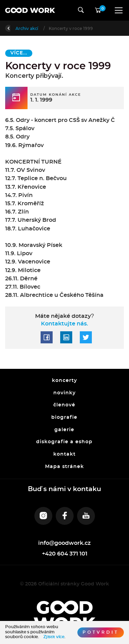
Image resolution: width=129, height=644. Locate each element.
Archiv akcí (51, 28)
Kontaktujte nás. (64, 324)
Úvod (23, 28)
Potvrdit (101, 632)
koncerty (64, 381)
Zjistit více (54, 637)
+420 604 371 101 (65, 554)
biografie (65, 417)
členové (65, 405)
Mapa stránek (64, 467)
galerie (65, 430)
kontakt (64, 454)
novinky (64, 393)
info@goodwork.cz (65, 543)
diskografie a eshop (65, 442)
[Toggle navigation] (119, 10)
